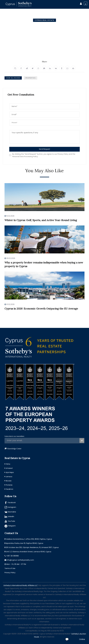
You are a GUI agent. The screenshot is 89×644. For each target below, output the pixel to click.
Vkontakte (12, 512)
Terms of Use (10, 568)
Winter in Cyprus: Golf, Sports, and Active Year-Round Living (41, 220)
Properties (31, 78)
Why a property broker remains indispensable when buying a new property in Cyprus (44, 264)
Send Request (44, 149)
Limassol (9, 468)
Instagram (12, 507)
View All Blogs (13, 78)
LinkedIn (11, 516)
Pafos (8, 464)
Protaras (9, 485)
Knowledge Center (14, 449)
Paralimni (9, 489)
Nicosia (9, 481)
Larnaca (9, 477)
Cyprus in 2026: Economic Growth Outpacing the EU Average (41, 309)
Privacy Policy (10, 573)
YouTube (11, 521)
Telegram (12, 526)
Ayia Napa (10, 472)
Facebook (12, 503)
